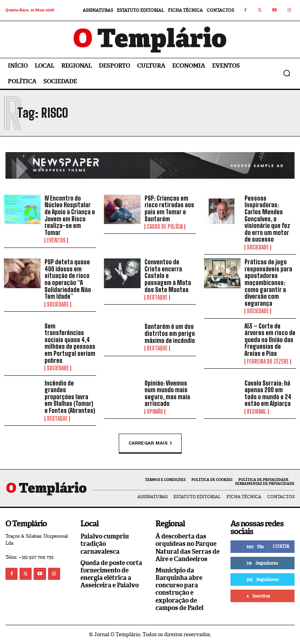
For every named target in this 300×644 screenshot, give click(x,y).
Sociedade (258, 248)
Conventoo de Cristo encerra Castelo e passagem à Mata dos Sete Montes (168, 275)
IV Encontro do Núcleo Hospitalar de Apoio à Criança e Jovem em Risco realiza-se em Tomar (70, 215)
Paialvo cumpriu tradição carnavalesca (105, 544)
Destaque (157, 298)
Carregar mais (150, 443)
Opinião (155, 412)
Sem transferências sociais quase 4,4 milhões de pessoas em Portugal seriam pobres (70, 343)
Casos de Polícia (165, 227)
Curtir (281, 546)
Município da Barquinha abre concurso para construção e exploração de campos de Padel (179, 589)
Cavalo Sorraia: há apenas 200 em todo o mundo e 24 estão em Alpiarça (268, 393)
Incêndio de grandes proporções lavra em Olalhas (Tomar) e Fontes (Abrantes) (70, 397)
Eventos (56, 240)
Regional (257, 412)
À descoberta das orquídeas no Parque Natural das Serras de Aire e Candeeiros (187, 548)
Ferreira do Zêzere (268, 362)
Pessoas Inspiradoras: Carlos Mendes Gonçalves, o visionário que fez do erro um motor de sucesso (267, 219)
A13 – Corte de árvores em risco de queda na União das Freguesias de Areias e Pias (270, 340)
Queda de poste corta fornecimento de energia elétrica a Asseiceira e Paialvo (111, 574)
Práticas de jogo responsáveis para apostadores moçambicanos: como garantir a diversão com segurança (268, 283)
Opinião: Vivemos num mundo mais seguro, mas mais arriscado (167, 393)
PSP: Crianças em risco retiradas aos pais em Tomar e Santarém (169, 208)
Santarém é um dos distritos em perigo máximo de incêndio (170, 333)
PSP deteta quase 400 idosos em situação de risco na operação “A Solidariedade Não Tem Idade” (68, 279)
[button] (287, 73)
